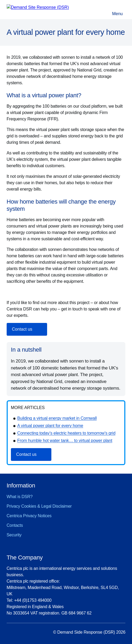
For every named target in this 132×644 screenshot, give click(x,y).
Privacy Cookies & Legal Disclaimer (39, 506)
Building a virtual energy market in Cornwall (57, 418)
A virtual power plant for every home (50, 426)
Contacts (15, 525)
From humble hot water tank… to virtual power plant (65, 441)
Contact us (22, 329)
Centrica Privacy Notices (29, 516)
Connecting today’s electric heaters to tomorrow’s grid (66, 433)
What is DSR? (20, 497)
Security (14, 535)
